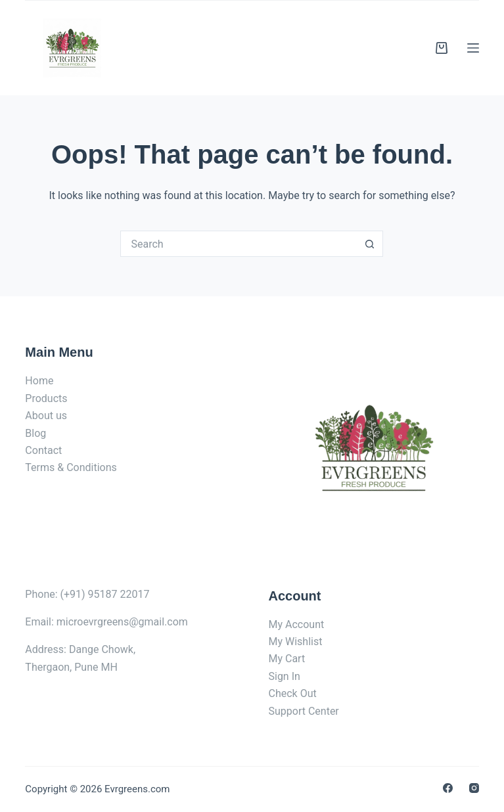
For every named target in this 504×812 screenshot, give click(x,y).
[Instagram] (474, 788)
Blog (35, 433)
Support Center (303, 711)
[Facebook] (448, 788)
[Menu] (473, 48)
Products (46, 398)
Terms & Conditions (71, 467)
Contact (43, 450)
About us (46, 416)
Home (39, 381)
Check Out (292, 693)
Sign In (284, 676)
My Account (296, 624)
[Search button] (370, 244)
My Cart (286, 659)
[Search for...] (239, 244)
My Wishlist (295, 642)
